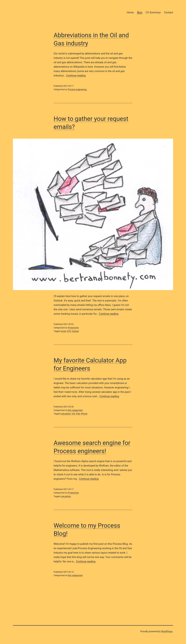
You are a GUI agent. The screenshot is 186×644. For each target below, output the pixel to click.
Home (130, 12)
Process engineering (77, 89)
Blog (140, 12)
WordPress (167, 631)
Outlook (75, 331)
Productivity (73, 328)
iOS (73, 414)
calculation (66, 414)
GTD (69, 331)
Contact (169, 12)
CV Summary (153, 12)
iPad (78, 414)
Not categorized (75, 410)
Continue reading (76, 76)
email (63, 331)
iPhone (84, 414)
